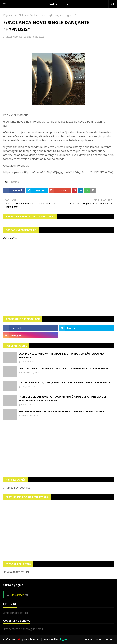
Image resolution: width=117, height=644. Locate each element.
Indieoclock (59, 4)
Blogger (63, 639)
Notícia (23, 15)
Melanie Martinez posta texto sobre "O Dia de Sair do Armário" (63, 411)
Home (88, 639)
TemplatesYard (32, 639)
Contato (109, 639)
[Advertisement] (58, 449)
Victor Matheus (14, 37)
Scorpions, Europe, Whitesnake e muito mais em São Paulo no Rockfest (61, 356)
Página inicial (10, 15)
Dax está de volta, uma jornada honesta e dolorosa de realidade (64, 382)
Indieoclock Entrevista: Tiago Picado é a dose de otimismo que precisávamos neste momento (63, 399)
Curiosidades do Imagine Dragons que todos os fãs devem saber (63, 368)
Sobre (98, 639)
